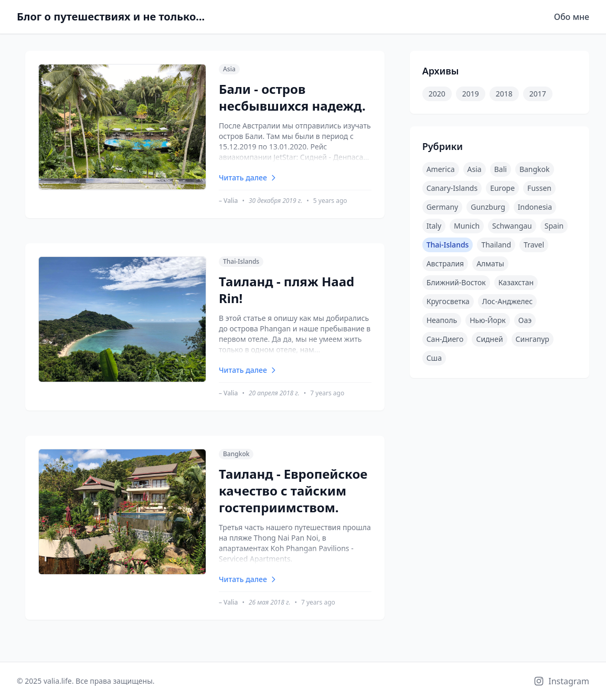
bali (501, 169)
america (441, 169)
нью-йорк (488, 320)
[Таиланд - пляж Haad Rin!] (205, 327)
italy (434, 226)
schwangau (512, 226)
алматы (490, 263)
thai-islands (448, 245)
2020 (437, 94)
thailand (496, 245)
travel (534, 245)
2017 (538, 94)
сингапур (533, 339)
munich (467, 226)
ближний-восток (456, 282)
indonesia (535, 207)
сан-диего (445, 339)
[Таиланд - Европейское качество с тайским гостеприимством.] (205, 528)
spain (554, 226)
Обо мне (572, 17)
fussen (539, 188)
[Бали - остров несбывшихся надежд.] (205, 134)
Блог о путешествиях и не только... (111, 17)
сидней (489, 339)
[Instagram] (561, 681)
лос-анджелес (507, 301)
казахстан (516, 282)
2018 (504, 94)
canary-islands (452, 188)
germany (443, 207)
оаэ (525, 320)
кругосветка (448, 301)
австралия (445, 263)
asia (475, 169)
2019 (471, 94)
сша (434, 358)
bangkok (535, 169)
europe (502, 188)
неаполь (442, 320)
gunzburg (488, 207)
